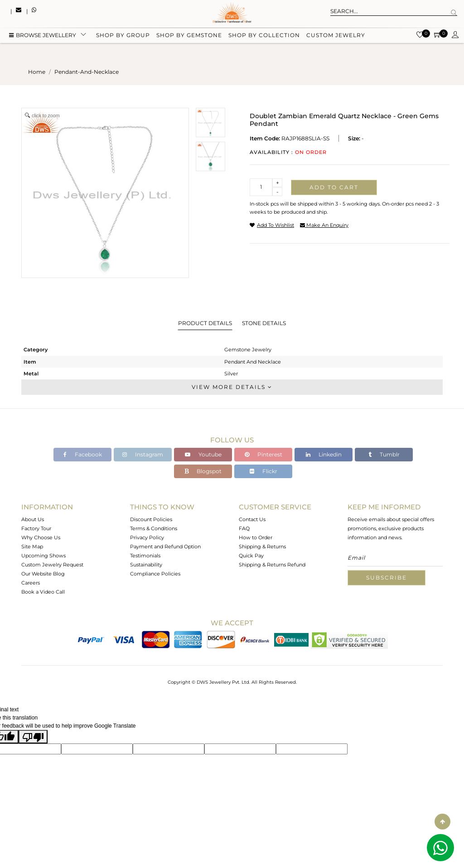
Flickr (263, 471)
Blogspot (203, 471)
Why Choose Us (41, 537)
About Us (33, 519)
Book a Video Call (43, 592)
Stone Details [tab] (264, 323)
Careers (31, 583)
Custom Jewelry (336, 37)
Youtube (203, 454)
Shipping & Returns (262, 547)
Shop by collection (264, 37)
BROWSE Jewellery (43, 37)
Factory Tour (36, 528)
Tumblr (384, 454)
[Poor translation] (33, 737)
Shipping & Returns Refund (272, 565)
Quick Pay (251, 556)
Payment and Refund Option (165, 547)
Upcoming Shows (43, 556)
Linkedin (324, 454)
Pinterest (263, 454)
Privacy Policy (147, 537)
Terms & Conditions (154, 528)
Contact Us (252, 519)
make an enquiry (324, 225)
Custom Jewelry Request (52, 565)
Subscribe (387, 578)
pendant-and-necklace (87, 72)
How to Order (256, 537)
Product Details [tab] (205, 323)
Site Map (32, 547)
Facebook (83, 454)
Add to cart (334, 187)
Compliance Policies (155, 574)
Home (37, 72)
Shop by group (123, 37)
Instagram (143, 454)
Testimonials (145, 556)
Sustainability (146, 565)
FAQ (244, 528)
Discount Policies (151, 519)
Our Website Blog (43, 574)
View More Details (232, 387)
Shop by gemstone (189, 37)
